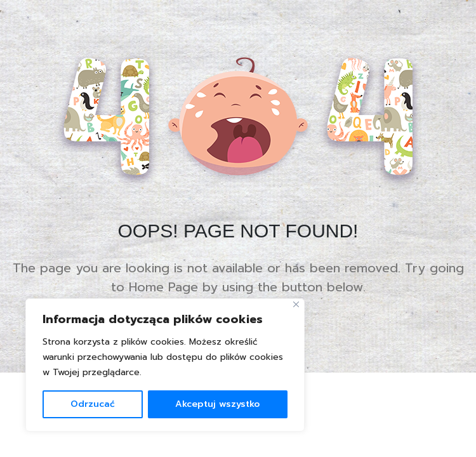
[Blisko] (296, 304)
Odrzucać (93, 404)
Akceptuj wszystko (217, 404)
